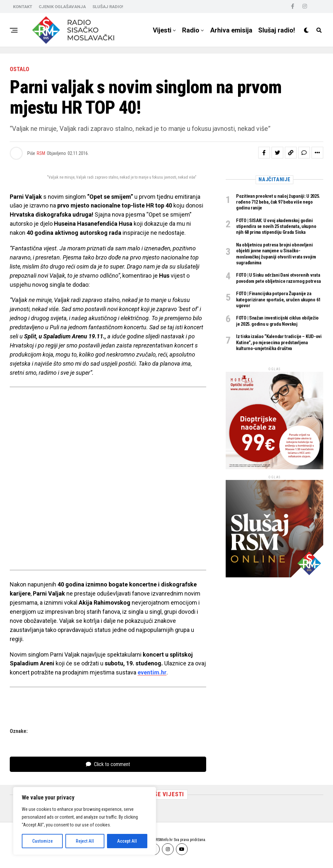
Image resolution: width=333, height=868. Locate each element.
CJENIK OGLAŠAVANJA (62, 7)
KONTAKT (23, 7)
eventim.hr (152, 672)
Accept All (127, 841)
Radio (191, 30)
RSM (41, 153)
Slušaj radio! (277, 30)
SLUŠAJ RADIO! (108, 7)
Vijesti (162, 30)
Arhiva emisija (231, 30)
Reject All (85, 841)
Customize (42, 841)
